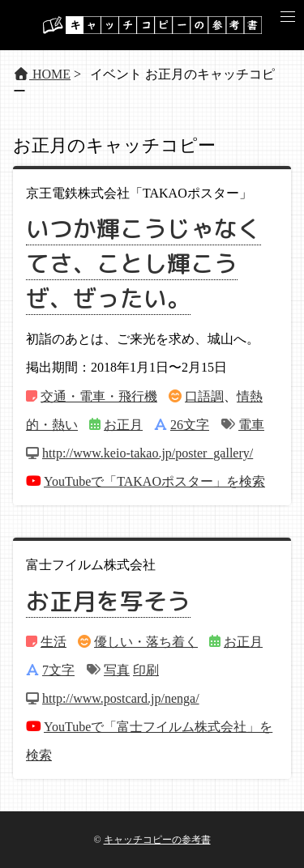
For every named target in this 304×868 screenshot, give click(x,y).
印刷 (146, 670)
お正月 (123, 425)
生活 (54, 642)
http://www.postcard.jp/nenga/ (121, 698)
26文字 (190, 425)
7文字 (58, 670)
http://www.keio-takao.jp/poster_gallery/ (148, 453)
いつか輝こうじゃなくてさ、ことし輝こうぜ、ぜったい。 (143, 263)
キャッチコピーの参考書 (157, 840)
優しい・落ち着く (146, 642)
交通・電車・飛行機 (99, 396)
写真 (117, 670)
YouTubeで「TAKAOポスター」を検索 (154, 481)
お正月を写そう (108, 601)
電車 (251, 425)
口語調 (204, 396)
